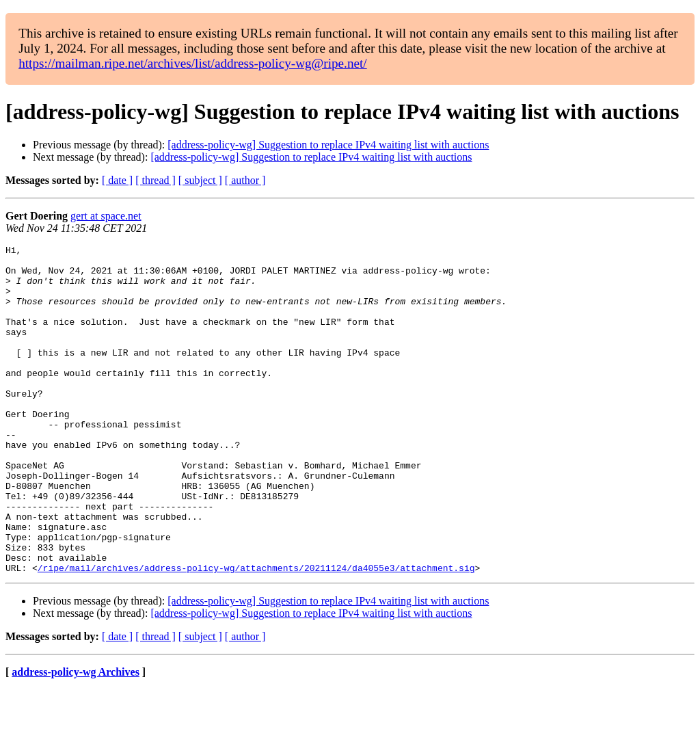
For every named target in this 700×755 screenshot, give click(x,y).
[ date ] (117, 180)
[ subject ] (200, 180)
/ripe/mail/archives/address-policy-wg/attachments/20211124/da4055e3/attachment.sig (256, 633)
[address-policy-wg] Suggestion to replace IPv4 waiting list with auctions (328, 145)
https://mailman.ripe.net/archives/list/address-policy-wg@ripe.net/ (193, 63)
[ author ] (245, 180)
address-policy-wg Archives (76, 738)
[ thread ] (156, 180)
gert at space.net (106, 216)
